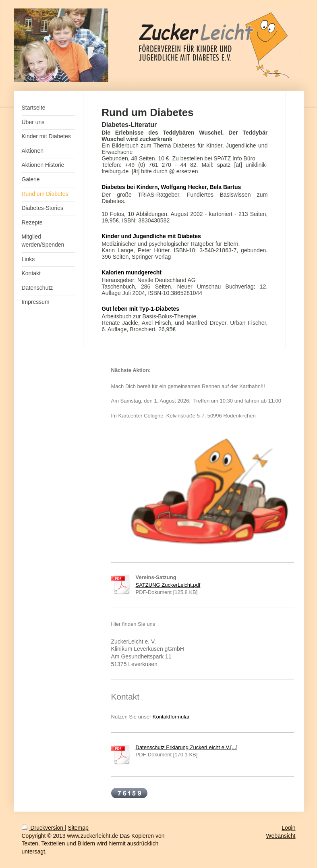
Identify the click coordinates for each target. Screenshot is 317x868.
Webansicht (281, 836)
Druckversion (43, 828)
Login (288, 828)
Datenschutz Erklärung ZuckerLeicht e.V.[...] (187, 747)
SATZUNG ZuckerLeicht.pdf (168, 585)
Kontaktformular (171, 717)
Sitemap (78, 828)
